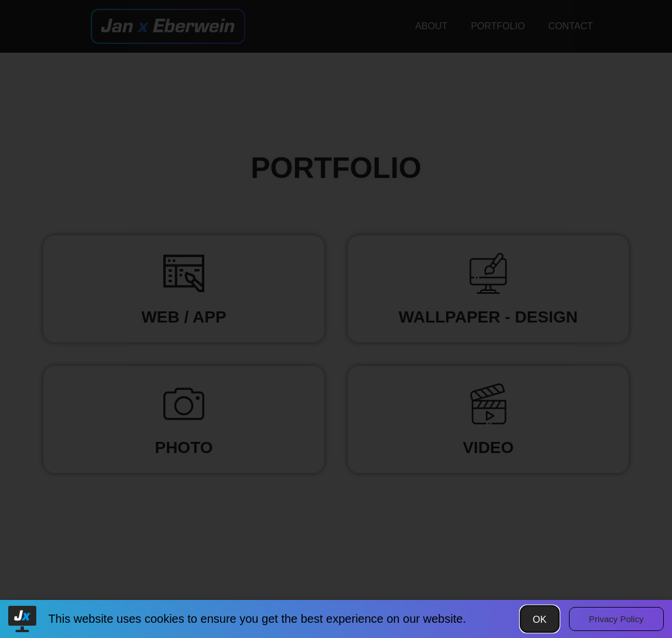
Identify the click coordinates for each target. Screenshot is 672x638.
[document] (336, 319)
